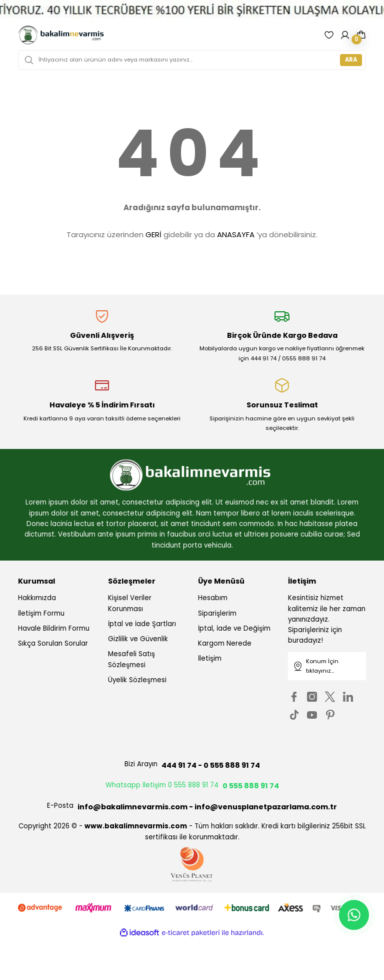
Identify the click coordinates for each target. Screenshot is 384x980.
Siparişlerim (217, 613)
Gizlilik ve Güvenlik (138, 639)
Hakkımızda (37, 598)
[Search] (192, 60)
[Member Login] (345, 35)
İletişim (210, 658)
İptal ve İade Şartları (142, 624)
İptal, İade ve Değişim (234, 628)
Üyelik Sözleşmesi (137, 680)
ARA (351, 60)
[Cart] (361, 35)
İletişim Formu (41, 613)
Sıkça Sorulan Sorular (53, 643)
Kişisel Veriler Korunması (130, 603)
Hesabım (213, 598)
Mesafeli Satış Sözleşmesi (131, 659)
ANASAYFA (236, 234)
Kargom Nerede (225, 643)
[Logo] (61, 35)
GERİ (153, 234)
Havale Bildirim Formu (54, 628)
